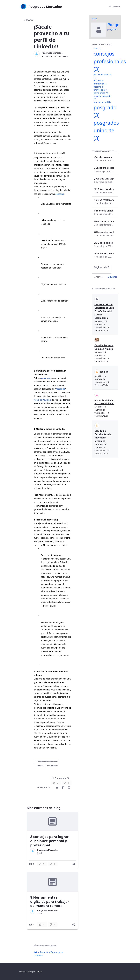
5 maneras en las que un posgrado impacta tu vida (104, 211)
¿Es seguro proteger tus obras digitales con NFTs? (104, 168)
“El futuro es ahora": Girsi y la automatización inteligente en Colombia (104, 189)
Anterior (98, 277)
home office (101, 93)
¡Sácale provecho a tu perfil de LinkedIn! (104, 157)
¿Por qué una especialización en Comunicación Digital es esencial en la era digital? (104, 179)
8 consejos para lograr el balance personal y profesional (49, 841)
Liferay (39, 971)
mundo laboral (102, 102)
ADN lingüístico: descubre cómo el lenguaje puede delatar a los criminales (104, 253)
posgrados (53, 766)
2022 (97, 48)
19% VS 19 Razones (104, 200)
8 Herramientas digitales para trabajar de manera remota (50, 901)
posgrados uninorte (106, 130)
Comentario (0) (60, 778)
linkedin (39, 766)
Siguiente (112, 277)
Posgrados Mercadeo (52, 53)
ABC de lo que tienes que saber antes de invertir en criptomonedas (104, 243)
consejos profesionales (47, 761)
